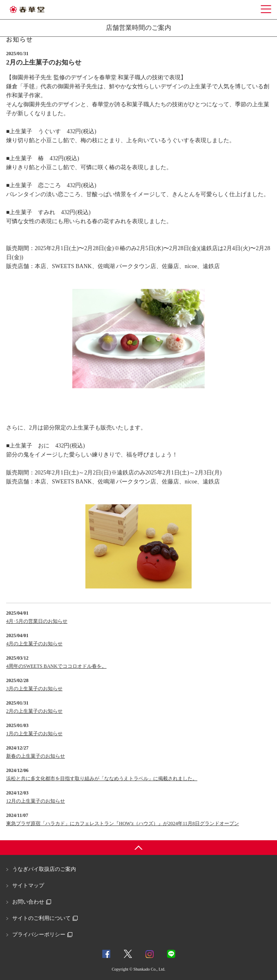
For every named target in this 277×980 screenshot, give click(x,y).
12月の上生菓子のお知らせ (36, 801)
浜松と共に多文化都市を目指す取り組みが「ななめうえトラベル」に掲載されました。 (102, 779)
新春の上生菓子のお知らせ (36, 756)
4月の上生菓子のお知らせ (34, 644)
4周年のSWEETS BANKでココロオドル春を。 (56, 666)
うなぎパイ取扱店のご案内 (44, 869)
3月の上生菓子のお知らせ (34, 689)
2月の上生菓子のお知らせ (34, 711)
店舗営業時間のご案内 (138, 28)
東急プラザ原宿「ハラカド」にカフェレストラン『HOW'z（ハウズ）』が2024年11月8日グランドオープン (123, 823)
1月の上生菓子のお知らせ (34, 734)
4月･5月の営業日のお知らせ (37, 621)
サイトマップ (28, 885)
